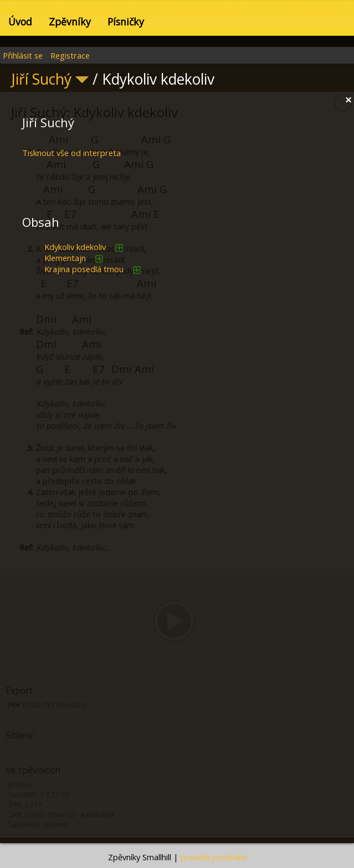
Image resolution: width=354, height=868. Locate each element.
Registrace (70, 55)
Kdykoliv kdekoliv (75, 247)
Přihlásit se (23, 55)
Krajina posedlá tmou (84, 269)
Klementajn (65, 258)
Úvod (20, 22)
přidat (119, 248)
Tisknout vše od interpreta (71, 153)
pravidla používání (214, 857)
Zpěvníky (70, 22)
